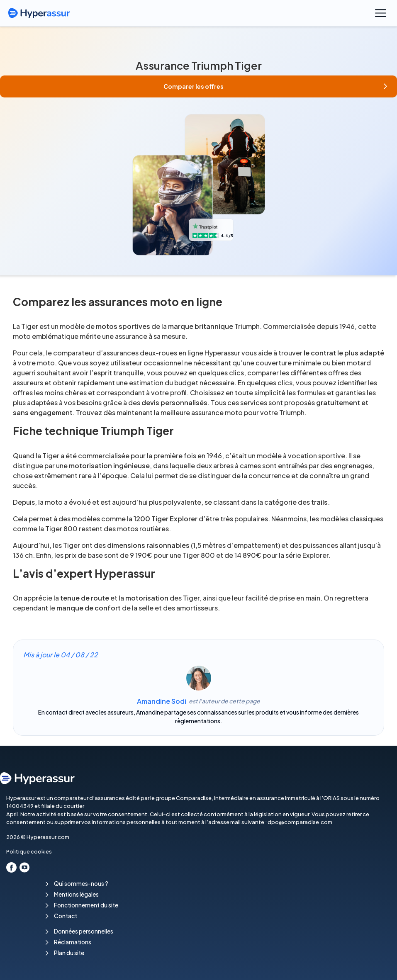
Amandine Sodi (162, 701)
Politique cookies (29, 851)
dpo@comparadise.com (300, 822)
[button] (198, 86)
